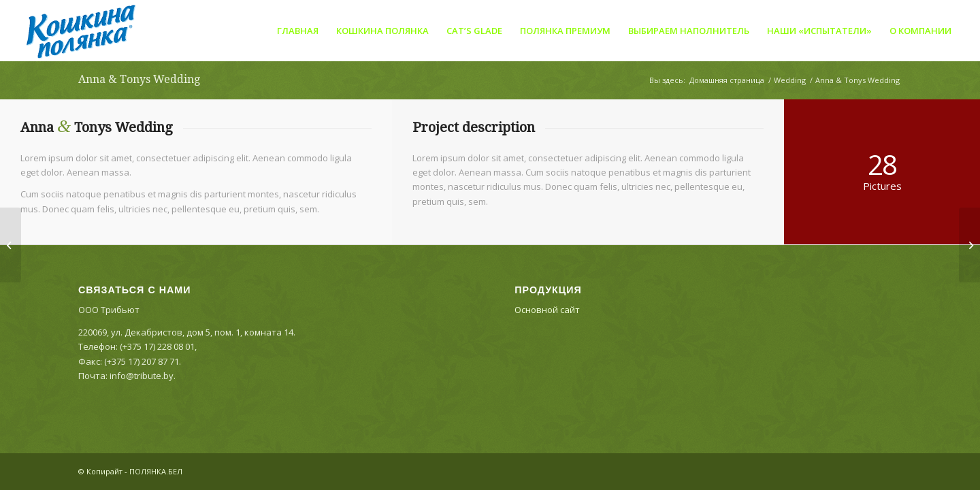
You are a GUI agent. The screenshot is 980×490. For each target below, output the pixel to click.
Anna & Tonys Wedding (139, 79)
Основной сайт (547, 310)
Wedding (790, 80)
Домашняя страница (727, 80)
